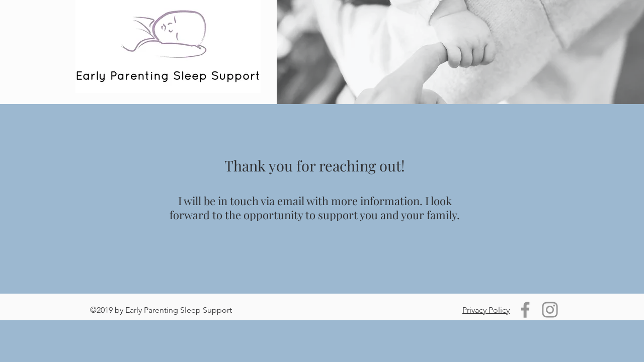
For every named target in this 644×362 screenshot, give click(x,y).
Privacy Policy (486, 310)
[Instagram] (550, 310)
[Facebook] (525, 310)
